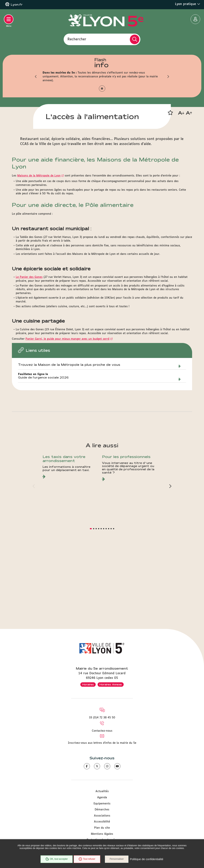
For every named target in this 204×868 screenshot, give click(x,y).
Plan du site (102, 828)
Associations (102, 816)
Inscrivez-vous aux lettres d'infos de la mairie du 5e (102, 743)
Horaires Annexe (111, 684)
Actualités (102, 791)
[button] (36, 77)
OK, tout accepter (56, 859)
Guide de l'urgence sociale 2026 (43, 453)
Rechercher (77, 39)
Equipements (102, 804)
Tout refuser (87, 859)
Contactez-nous (102, 731)
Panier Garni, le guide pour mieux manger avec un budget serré (67, 415)
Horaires (88, 684)
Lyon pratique (188, 4)
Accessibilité (102, 822)
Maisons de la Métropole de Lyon (39, 251)
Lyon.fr (17, 5)
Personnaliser (117, 859)
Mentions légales (102, 834)
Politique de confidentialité (147, 859)
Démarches (102, 810)
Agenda (102, 798)
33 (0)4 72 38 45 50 (102, 718)
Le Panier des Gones (29, 353)
